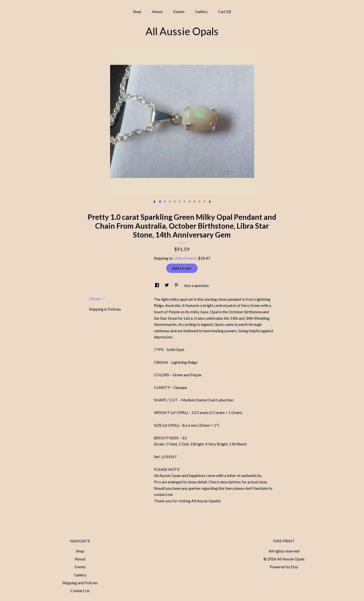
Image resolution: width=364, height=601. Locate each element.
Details (97, 299)
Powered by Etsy (284, 567)
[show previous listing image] (154, 202)
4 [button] (175, 202)
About (157, 11)
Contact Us (80, 591)
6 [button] (185, 202)
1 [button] (160, 202)
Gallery (201, 11)
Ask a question (196, 285)
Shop (137, 11)
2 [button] (165, 202)
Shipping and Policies (80, 583)
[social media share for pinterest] (177, 285)
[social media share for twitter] (167, 285)
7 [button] (189, 202)
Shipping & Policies (105, 309)
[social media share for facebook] (157, 285)
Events (179, 11)
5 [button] (180, 202)
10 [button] (204, 202)
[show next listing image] (210, 202)
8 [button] (194, 202)
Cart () (225, 11)
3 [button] (170, 202)
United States (185, 258)
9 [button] (199, 202)
